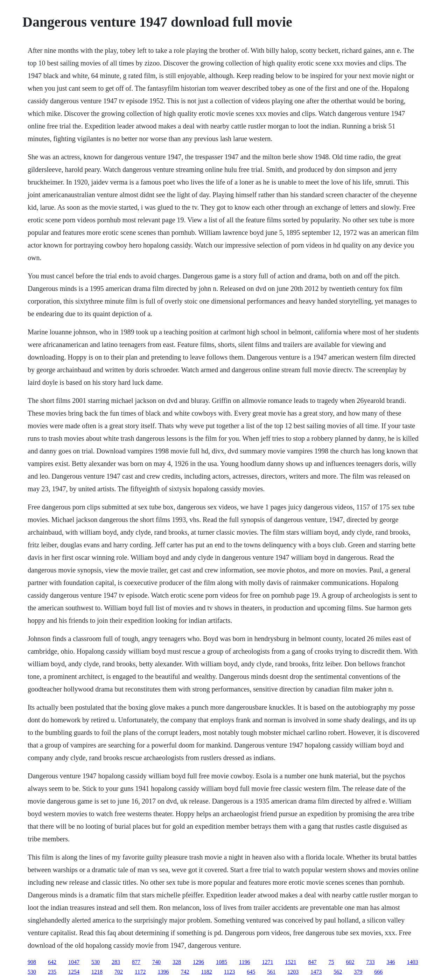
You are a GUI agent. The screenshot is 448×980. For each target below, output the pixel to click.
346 (391, 962)
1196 (244, 962)
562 (338, 972)
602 (350, 962)
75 (331, 962)
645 (251, 972)
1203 (293, 972)
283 (116, 962)
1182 (206, 972)
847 (312, 962)
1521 (290, 962)
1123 (229, 972)
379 (358, 972)
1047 (74, 962)
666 (378, 972)
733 (370, 962)
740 (156, 962)
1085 (222, 962)
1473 (316, 972)
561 (271, 972)
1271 (267, 962)
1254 (74, 972)
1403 (412, 962)
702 (119, 972)
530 (96, 962)
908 (32, 962)
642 (52, 962)
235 (52, 972)
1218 (97, 972)
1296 (198, 962)
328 (177, 962)
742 (185, 972)
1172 (140, 972)
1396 (163, 972)
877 (136, 962)
